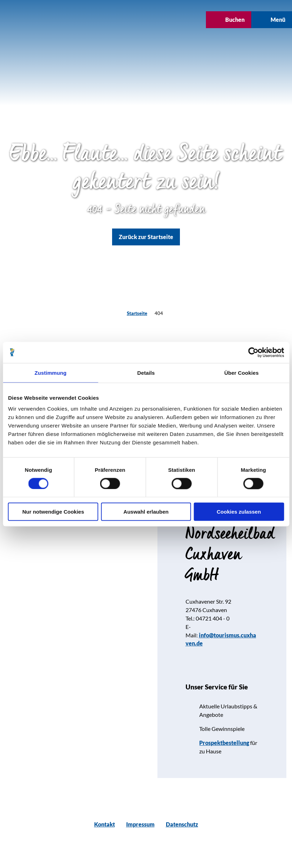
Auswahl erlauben (146, 512)
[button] (127, 20)
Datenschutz (182, 824)
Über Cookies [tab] (241, 372)
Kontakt (105, 824)
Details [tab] (146, 372)
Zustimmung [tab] (50, 372)
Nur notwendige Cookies (53, 512)
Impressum (140, 824)
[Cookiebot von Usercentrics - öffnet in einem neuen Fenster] (253, 352)
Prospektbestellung (224, 743)
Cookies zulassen (239, 512)
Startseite (137, 313)
